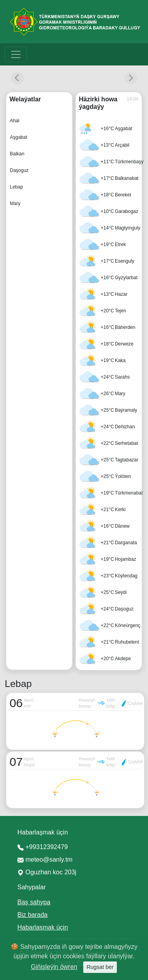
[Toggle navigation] (16, 54)
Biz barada (33, 915)
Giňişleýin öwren (54, 967)
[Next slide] (131, 78)
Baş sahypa (34, 902)
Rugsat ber (100, 967)
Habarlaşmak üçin (43, 927)
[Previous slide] (17, 78)
